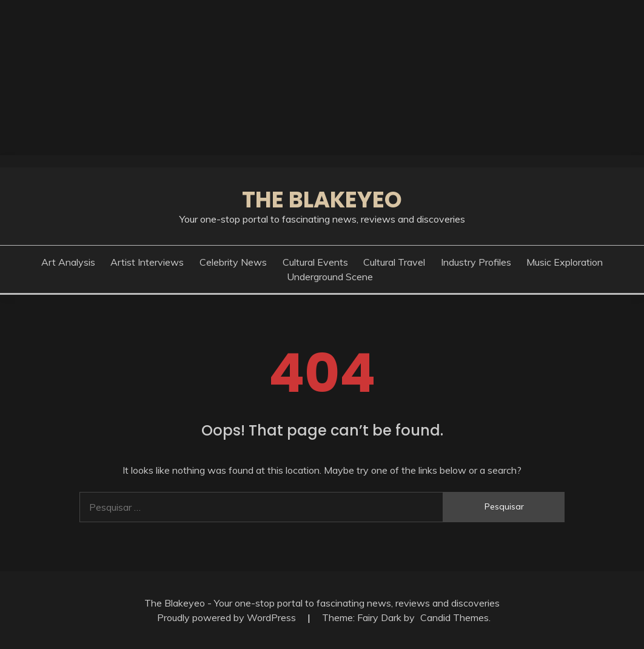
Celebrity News (233, 262)
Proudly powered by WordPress (228, 617)
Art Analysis (68, 262)
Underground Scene (330, 277)
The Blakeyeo (322, 200)
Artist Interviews (147, 262)
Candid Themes (454, 617)
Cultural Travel (394, 262)
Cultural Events (315, 262)
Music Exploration (565, 262)
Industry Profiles (476, 262)
